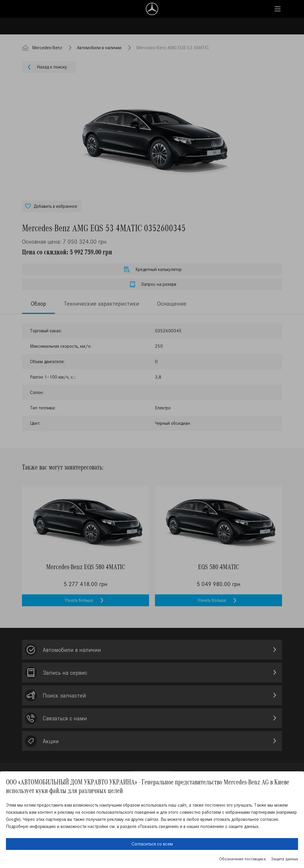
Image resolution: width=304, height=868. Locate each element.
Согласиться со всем (152, 844)
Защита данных (285, 859)
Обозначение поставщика (242, 859)
